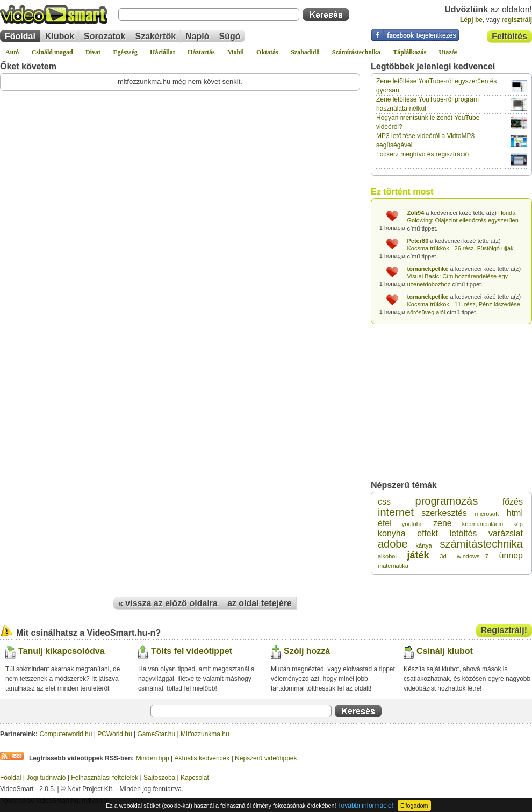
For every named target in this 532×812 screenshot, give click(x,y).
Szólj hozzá (307, 651)
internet (396, 512)
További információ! (366, 806)
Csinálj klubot (445, 651)
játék (418, 555)
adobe (393, 544)
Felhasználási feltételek (105, 778)
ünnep (511, 555)
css (384, 502)
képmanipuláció (483, 524)
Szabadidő (305, 52)
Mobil (236, 52)
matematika (393, 566)
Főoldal (20, 36)
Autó (12, 52)
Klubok (60, 36)
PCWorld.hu (114, 734)
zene (443, 523)
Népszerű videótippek (266, 758)
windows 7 (472, 556)
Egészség (125, 52)
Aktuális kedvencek (202, 758)
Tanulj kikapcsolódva (62, 651)
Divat (93, 52)
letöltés (463, 533)
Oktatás (267, 52)
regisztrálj (517, 20)
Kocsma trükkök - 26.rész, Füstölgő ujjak (461, 247)
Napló (197, 36)
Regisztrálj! (504, 630)
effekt (427, 533)
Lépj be (471, 20)
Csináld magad (52, 52)
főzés (513, 502)
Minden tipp (153, 758)
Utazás (448, 52)
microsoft (487, 514)
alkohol (387, 556)
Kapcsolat (195, 778)
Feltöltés (509, 36)
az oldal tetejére (260, 603)
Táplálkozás (409, 52)
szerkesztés (444, 513)
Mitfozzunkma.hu (205, 734)
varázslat (506, 533)
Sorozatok (105, 36)
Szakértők (155, 36)
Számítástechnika (356, 52)
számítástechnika (481, 544)
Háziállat (163, 52)
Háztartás (201, 52)
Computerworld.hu (66, 734)
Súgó (230, 36)
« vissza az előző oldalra (168, 603)
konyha (392, 533)
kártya (424, 545)
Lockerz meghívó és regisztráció (422, 154)
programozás (447, 501)
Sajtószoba (159, 778)
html (515, 513)
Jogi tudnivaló (46, 778)
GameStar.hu (157, 734)
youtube (412, 524)
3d (443, 556)
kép (518, 524)
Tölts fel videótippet (192, 651)
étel (385, 523)
